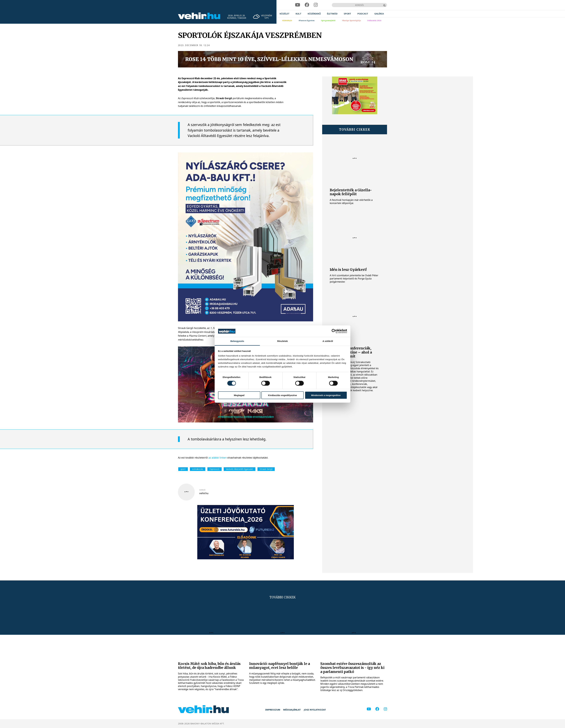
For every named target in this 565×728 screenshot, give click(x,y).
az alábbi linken (218, 458)
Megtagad (239, 395)
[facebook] (307, 5)
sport (183, 469)
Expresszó (214, 469)
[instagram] (316, 5)
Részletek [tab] (282, 341)
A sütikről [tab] (328, 341)
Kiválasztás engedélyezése (282, 395)
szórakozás (198, 469)
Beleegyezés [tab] (237, 341)
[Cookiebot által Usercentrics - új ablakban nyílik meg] (334, 331)
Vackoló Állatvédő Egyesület (240, 469)
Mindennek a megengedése (326, 395)
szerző (202, 490)
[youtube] (298, 5)
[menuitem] (285, 14)
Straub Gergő (266, 469)
